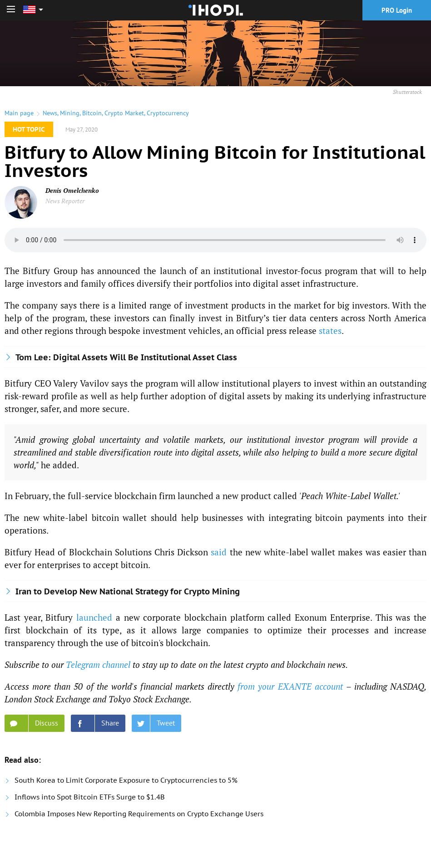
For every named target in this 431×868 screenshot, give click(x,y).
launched (94, 617)
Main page (19, 113)
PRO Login (397, 10)
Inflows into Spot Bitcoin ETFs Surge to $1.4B (90, 797)
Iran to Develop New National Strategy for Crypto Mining (128, 591)
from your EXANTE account (290, 686)
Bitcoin (92, 113)
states (330, 331)
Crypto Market (124, 113)
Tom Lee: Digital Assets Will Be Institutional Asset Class (126, 357)
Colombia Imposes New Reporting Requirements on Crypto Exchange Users (139, 814)
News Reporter (65, 201)
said (219, 552)
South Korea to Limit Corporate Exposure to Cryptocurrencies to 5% (126, 780)
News (50, 113)
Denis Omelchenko (72, 190)
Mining (70, 113)
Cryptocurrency (168, 113)
